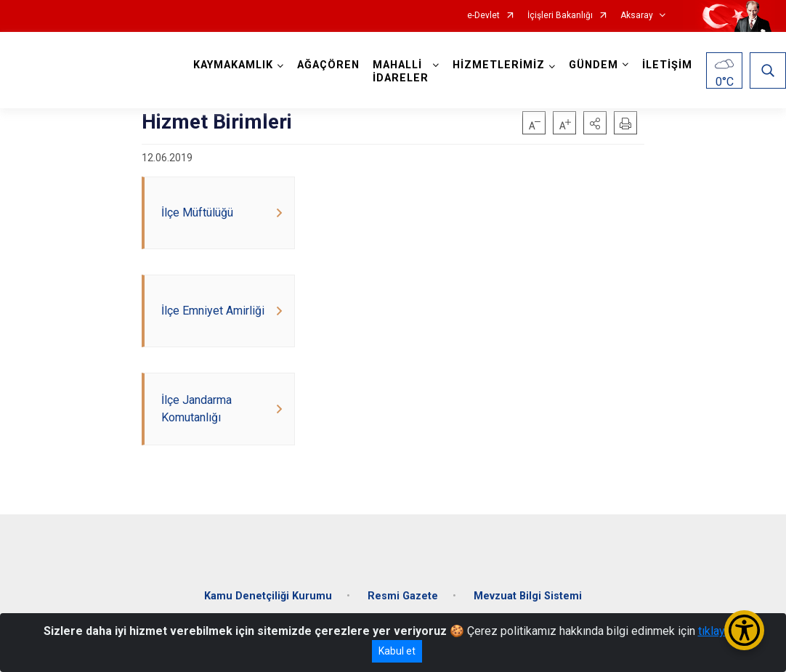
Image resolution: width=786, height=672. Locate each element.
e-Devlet (483, 16)
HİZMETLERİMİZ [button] (499, 65)
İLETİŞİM (667, 65)
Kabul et (397, 651)
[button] (595, 123)
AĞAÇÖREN (328, 65)
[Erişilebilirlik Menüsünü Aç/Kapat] (744, 630)
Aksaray (637, 16)
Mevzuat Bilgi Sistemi (528, 596)
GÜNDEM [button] (593, 65)
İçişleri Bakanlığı (560, 16)
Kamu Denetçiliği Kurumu (268, 596)
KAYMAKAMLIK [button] (233, 65)
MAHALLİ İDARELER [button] (401, 72)
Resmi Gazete (403, 596)
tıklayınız (721, 631)
